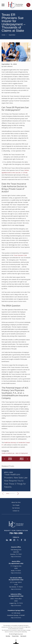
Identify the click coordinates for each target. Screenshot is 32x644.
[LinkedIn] (7, 540)
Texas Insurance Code (20, 255)
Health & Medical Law (8, 453)
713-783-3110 (16, 533)
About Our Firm (16, 502)
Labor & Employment (22, 453)
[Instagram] (14, 540)
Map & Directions (16, 556)
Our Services (16, 508)
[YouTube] (11, 540)
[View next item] (18, 494)
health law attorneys (10, 442)
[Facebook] (21, 540)
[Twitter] (18, 540)
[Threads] (25, 540)
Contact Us (16, 511)
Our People (16, 505)
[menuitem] (8, 636)
